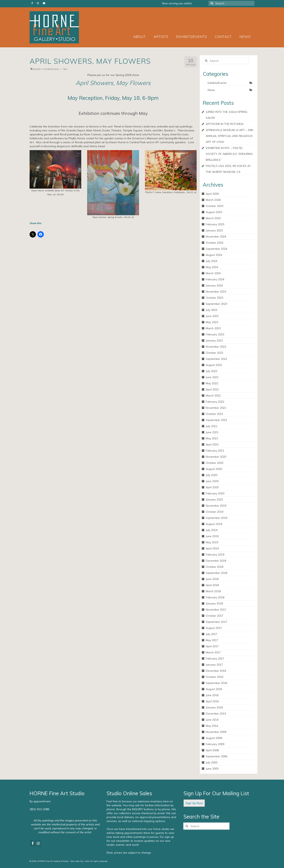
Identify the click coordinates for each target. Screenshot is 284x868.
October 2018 (214, 567)
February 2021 (215, 451)
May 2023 (212, 322)
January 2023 (214, 340)
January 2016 (214, 707)
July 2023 (212, 310)
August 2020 (214, 469)
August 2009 (214, 738)
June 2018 (212, 579)
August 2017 (214, 628)
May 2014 (212, 726)
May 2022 (212, 383)
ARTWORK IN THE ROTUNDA (225, 124)
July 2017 (212, 634)
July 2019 (212, 530)
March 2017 (213, 652)
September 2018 (216, 573)
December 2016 (216, 671)
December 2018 (216, 561)
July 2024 (212, 261)
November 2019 (216, 506)
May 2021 (212, 438)
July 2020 (212, 475)
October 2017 (214, 616)
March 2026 (213, 200)
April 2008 (212, 750)
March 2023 (213, 328)
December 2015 (216, 714)
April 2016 (212, 701)
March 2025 (213, 218)
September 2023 (216, 304)
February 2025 (215, 224)
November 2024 (216, 237)
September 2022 (216, 359)
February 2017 (215, 658)
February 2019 (215, 555)
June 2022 (212, 377)
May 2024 (212, 267)
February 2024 (215, 279)
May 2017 (212, 640)
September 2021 (216, 420)
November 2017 (216, 610)
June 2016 (212, 695)
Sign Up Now (194, 803)
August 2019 (214, 524)
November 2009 (216, 732)
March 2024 (213, 273)
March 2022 (213, 396)
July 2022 (212, 371)
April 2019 (212, 548)
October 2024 (214, 243)
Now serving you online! (177, 3)
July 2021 (212, 426)
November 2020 (216, 457)
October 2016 (214, 677)
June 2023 (212, 316)
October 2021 (214, 414)
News (211, 90)
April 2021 (212, 444)
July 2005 (212, 762)
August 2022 (214, 365)
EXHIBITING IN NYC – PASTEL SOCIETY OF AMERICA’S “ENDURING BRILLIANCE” (229, 154)
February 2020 (215, 493)
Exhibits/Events (51, 69)
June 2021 (212, 432)
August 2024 (214, 255)
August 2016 (214, 689)
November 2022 (216, 347)
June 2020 (212, 481)
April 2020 (212, 487)
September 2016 (216, 683)
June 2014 (212, 720)
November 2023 (216, 292)
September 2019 (216, 518)
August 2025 (214, 212)
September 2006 (216, 756)
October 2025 (214, 206)
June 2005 (212, 769)
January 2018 (214, 603)
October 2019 (214, 512)
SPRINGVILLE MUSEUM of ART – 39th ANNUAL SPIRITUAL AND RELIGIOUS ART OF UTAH (230, 136)
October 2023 (214, 298)
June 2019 (212, 536)
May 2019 (212, 542)
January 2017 (214, 665)
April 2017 (212, 646)
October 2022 (214, 353)
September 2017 (216, 622)
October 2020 (214, 463)
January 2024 (214, 285)
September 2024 (216, 249)
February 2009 (215, 744)
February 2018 (215, 597)
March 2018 (213, 591)
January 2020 (214, 499)
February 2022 (215, 402)
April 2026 (212, 194)
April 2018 (212, 585)
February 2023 (215, 334)
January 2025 (214, 230)
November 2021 (216, 408)
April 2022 (212, 389)
